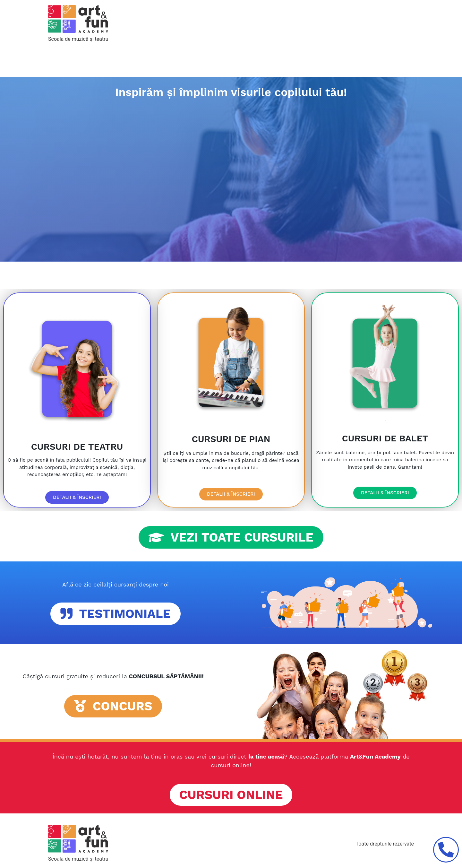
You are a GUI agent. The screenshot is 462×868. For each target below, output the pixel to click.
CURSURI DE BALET (385, 438)
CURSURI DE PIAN (231, 439)
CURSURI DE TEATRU (77, 447)
